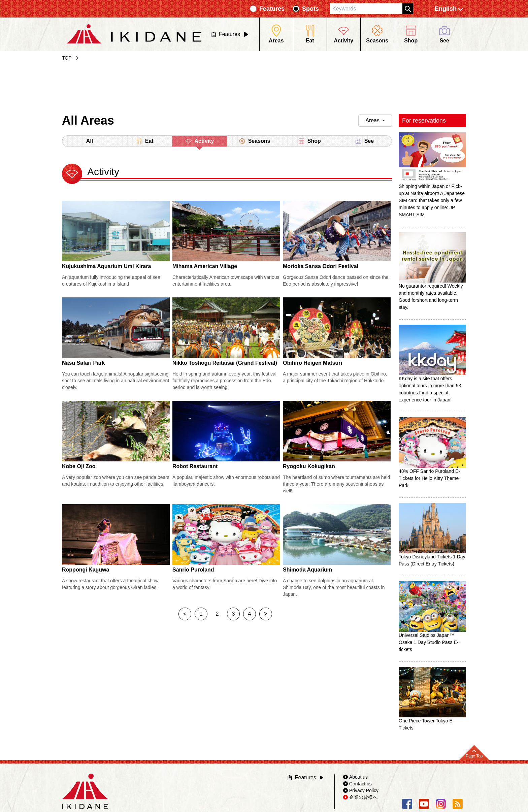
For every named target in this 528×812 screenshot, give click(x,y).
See (364, 141)
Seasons (255, 141)
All (90, 141)
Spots (310, 9)
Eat (145, 141)
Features (272, 9)
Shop (309, 141)
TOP (67, 58)
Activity (200, 142)
